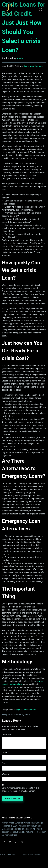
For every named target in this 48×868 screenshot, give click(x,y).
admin (20, 58)
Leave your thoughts (33, 66)
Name (5, 752)
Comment (6, 734)
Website (6, 774)
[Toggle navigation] (40, 9)
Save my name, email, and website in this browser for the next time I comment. (20, 789)
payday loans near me (26, 710)
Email (4, 763)
